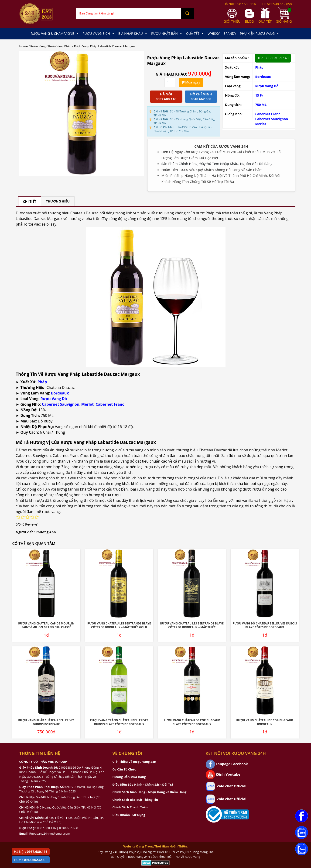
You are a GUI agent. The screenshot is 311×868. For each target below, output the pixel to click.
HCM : (29, 860)
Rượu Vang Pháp (60, 46)
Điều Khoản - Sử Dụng (129, 815)
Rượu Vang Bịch (99, 34)
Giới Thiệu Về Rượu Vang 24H (134, 762)
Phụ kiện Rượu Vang (260, 34)
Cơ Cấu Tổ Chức (124, 769)
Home (24, 46)
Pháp (259, 67)
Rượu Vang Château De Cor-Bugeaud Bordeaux (265, 722)
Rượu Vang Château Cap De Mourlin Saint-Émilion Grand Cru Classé (46, 625)
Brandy (230, 33)
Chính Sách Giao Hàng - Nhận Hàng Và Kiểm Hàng (150, 792)
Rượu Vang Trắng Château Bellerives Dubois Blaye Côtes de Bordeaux (119, 722)
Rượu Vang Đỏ (267, 86)
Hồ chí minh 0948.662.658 (201, 97)
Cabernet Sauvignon (272, 119)
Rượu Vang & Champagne (55, 34)
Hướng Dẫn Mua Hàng (129, 777)
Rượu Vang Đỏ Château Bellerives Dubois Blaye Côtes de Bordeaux (265, 625)
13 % (259, 95)
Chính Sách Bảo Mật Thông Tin (135, 800)
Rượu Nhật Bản (167, 34)
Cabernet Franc (268, 114)
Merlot (261, 124)
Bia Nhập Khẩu (133, 34)
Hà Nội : (31, 852)
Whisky (214, 33)
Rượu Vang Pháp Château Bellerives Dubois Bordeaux (46, 722)
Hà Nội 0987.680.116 (166, 97)
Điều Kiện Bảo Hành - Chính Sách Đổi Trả (143, 784)
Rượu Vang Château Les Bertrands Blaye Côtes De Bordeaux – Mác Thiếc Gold (119, 625)
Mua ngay (191, 82)
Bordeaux (263, 77)
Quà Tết (195, 34)
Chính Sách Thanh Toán (130, 807)
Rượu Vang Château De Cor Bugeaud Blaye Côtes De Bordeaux (192, 722)
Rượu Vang (38, 46)
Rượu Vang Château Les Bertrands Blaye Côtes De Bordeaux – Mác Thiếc (192, 625)
